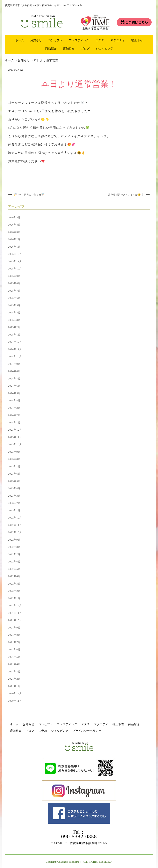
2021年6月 (14, 650)
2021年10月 (15, 620)
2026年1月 (14, 247)
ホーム (20, 40)
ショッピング (105, 48)
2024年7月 (14, 379)
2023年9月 (14, 452)
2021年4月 (14, 664)
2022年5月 (14, 569)
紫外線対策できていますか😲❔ (126, 195)
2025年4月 (14, 313)
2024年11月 (15, 349)
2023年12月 (15, 430)
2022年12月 (15, 518)
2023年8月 (14, 459)
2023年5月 (14, 481)
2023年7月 (14, 466)
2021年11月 (15, 613)
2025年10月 (15, 269)
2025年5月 (14, 305)
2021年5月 (14, 657)
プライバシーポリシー (87, 731)
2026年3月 (14, 232)
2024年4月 (14, 400)
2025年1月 (14, 335)
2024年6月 (14, 386)
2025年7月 (14, 291)
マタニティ (118, 40)
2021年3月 (14, 672)
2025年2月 (14, 327)
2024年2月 (14, 415)
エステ (100, 40)
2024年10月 (15, 357)
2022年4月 (14, 576)
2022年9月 (14, 540)
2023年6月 (14, 474)
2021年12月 (15, 606)
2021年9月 (14, 628)
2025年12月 (15, 254)
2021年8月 (14, 635)
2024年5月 (14, 393)
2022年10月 (15, 532)
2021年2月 (14, 679)
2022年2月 (14, 591)
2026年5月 (14, 217)
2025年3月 (14, 320)
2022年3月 (14, 584)
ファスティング (79, 40)
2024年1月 (14, 423)
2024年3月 (14, 408)
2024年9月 (14, 364)
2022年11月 (15, 525)
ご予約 (43, 731)
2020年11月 (15, 701)
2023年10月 (15, 444)
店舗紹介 (69, 48)
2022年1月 (14, 598)
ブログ (85, 48)
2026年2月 (14, 239)
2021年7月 (14, 642)
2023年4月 (14, 488)
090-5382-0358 (79, 837)
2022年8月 (14, 547)
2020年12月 (15, 693)
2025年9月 (14, 276)
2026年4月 (14, 225)
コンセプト (55, 40)
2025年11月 (15, 261)
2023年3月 (14, 496)
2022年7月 (14, 554)
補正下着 (137, 40)
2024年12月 (15, 342)
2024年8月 (14, 371)
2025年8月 (14, 283)
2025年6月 (14, 298)
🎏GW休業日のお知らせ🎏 (29, 195)
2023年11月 (15, 437)
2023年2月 (14, 503)
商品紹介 (51, 48)
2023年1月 (14, 510)
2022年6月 (14, 562)
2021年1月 (14, 686)
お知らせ (36, 40)
